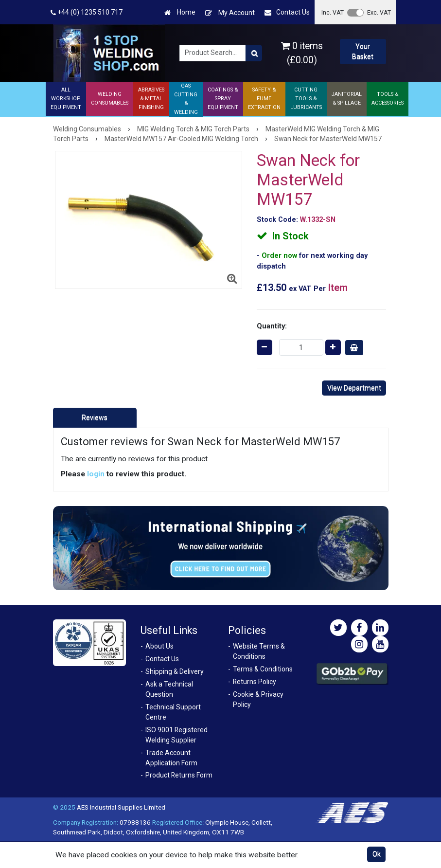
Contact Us (287, 12)
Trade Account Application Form (171, 758)
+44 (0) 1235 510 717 (87, 12)
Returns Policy (255, 682)
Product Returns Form (179, 775)
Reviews (95, 417)
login (96, 474)
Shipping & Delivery (175, 671)
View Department (354, 388)
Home (180, 12)
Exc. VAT (379, 12)
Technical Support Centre (173, 712)
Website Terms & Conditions (259, 651)
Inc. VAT (333, 12)
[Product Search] (254, 53)
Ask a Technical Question (169, 689)
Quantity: (272, 326)
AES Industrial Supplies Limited (121, 807)
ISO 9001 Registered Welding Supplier (176, 735)
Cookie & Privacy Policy (258, 699)
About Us (159, 646)
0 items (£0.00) (302, 53)
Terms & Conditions (263, 669)
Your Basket (363, 51)
